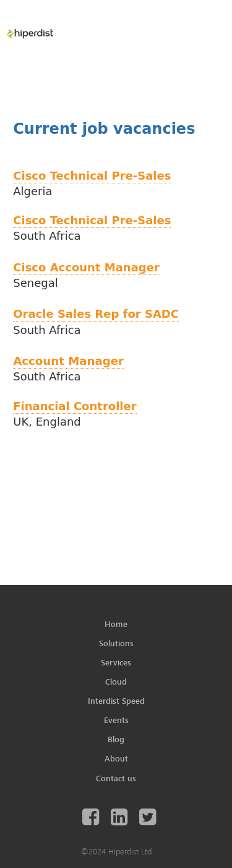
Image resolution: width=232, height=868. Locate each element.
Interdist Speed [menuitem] (116, 701)
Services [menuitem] (116, 662)
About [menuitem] (116, 758)
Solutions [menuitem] (116, 643)
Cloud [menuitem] (116, 682)
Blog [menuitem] (116, 739)
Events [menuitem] (116, 720)
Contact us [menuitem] (116, 778)
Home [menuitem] (116, 624)
